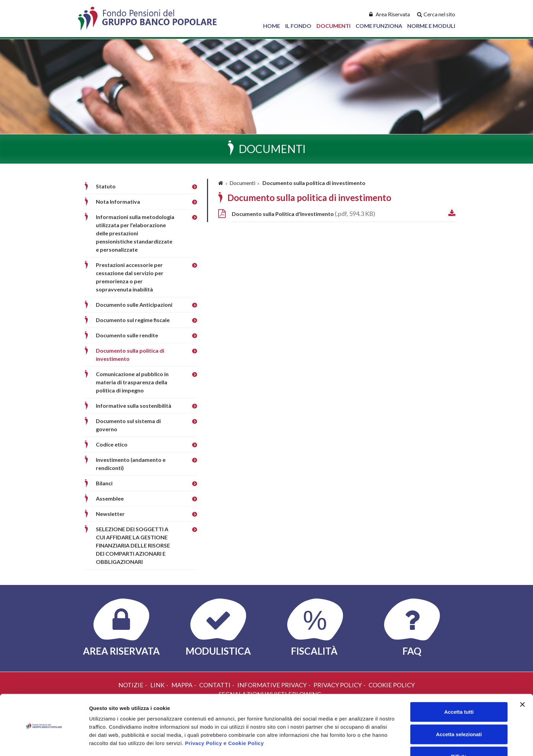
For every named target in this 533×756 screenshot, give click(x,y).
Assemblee (110, 498)
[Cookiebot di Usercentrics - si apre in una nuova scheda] (44, 743)
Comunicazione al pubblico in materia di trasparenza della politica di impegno (132, 382)
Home (272, 26)
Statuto (106, 186)
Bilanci (104, 483)
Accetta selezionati (459, 712)
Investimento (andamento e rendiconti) (131, 464)
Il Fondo (298, 26)
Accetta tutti (459, 689)
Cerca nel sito (439, 14)
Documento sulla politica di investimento (130, 355)
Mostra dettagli (358, 743)
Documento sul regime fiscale (133, 320)
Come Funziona (379, 26)
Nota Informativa (118, 201)
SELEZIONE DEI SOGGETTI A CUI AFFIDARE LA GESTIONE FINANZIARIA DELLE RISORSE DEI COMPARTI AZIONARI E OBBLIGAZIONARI (133, 545)
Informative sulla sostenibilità (134, 406)
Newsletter (110, 514)
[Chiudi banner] (522, 682)
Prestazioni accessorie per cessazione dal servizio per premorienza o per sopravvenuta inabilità (130, 277)
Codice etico (112, 444)
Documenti (333, 26)
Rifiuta (459, 734)
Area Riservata (393, 14)
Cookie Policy (246, 720)
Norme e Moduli (431, 26)
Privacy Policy (203, 720)
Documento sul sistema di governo (128, 425)
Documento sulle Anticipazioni (134, 305)
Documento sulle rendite (127, 335)
